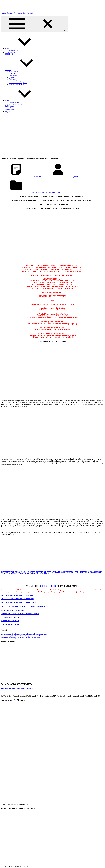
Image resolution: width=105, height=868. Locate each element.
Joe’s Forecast (14, 72)
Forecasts (23, 70)
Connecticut (13, 77)
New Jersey (13, 75)
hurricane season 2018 (52, 192)
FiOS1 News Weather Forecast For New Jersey (17, 599)
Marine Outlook (10, 110)
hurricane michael (7, 634)
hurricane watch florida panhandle (36, 634)
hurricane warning (19, 634)
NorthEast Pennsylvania (17, 85)
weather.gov (46, 590)
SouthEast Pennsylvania (17, 81)
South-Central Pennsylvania (18, 83)
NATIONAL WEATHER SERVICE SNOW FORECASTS (25, 606)
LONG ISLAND (10, 52)
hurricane (41, 192)
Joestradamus (13, 50)
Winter (23, 100)
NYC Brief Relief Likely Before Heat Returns (17, 688)
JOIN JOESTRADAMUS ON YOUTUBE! (16, 610)
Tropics (7, 112)
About (22, 48)
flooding (34, 192)
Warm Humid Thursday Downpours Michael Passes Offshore (21, 638)
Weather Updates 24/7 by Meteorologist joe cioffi (17, 13)
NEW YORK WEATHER (10, 621)
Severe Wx (9, 108)
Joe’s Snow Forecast (16, 104)
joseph (76, 177)
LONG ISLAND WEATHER (11, 617)
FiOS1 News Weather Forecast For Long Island (17, 595)
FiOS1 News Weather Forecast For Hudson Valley (18, 602)
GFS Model (9, 54)
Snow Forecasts (14, 102)
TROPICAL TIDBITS (47, 586)
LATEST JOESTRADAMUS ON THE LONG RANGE (20, 614)
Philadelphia (13, 79)
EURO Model (9, 106)
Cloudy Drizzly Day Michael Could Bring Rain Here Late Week (22, 636)
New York (12, 74)
